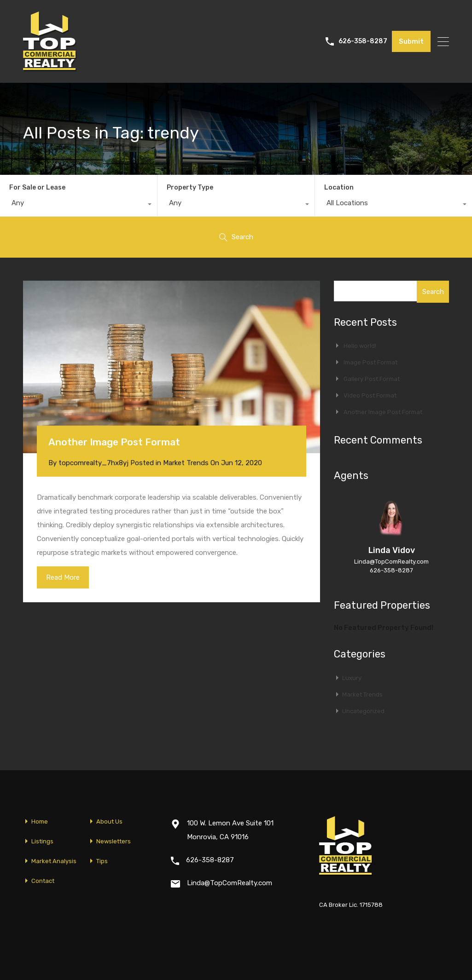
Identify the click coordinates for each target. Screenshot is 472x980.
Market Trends (186, 463)
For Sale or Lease (37, 187)
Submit (411, 41)
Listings (42, 841)
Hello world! (360, 346)
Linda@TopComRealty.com (391, 562)
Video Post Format (370, 395)
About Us (109, 821)
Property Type (190, 187)
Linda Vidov (392, 550)
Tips (102, 861)
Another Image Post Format (114, 442)
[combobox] (79, 205)
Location (339, 187)
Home (40, 821)
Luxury (352, 678)
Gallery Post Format (372, 379)
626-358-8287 (363, 41)
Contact (43, 881)
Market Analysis (54, 861)
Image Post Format (370, 362)
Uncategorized (363, 711)
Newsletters (114, 841)
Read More (63, 577)
